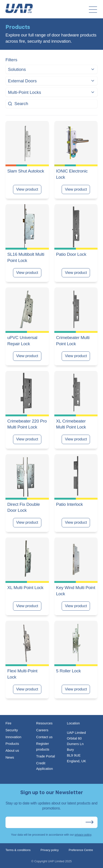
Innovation (13, 737)
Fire (8, 723)
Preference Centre (81, 850)
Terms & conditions (18, 850)
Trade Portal (45, 756)
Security (12, 730)
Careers (42, 730)
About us (12, 750)
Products (12, 744)
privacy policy (83, 835)
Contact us (44, 737)
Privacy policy (50, 850)
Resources (44, 723)
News (10, 757)
